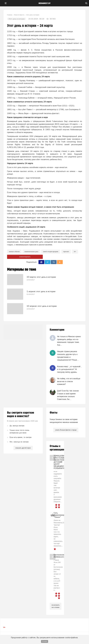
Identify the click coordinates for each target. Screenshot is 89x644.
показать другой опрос (23, 448)
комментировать (25, 257)
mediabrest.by (45, 3)
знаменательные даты (31, 252)
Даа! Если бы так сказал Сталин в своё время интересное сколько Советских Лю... (68, 395)
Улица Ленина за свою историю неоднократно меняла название (64, 421)
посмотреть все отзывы (56, 606)
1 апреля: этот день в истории (41, 291)
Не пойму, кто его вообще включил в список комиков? (69, 381)
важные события (14, 252)
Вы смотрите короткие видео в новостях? (21, 414)
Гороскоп (66, 252)
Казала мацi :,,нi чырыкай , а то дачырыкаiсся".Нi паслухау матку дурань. (69, 369)
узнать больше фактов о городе (66, 430)
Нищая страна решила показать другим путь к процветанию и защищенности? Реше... (68, 356)
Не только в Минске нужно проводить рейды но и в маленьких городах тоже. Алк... (69, 341)
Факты (54, 413)
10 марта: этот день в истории (41, 277)
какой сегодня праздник (51, 252)
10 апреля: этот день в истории (42, 306)
